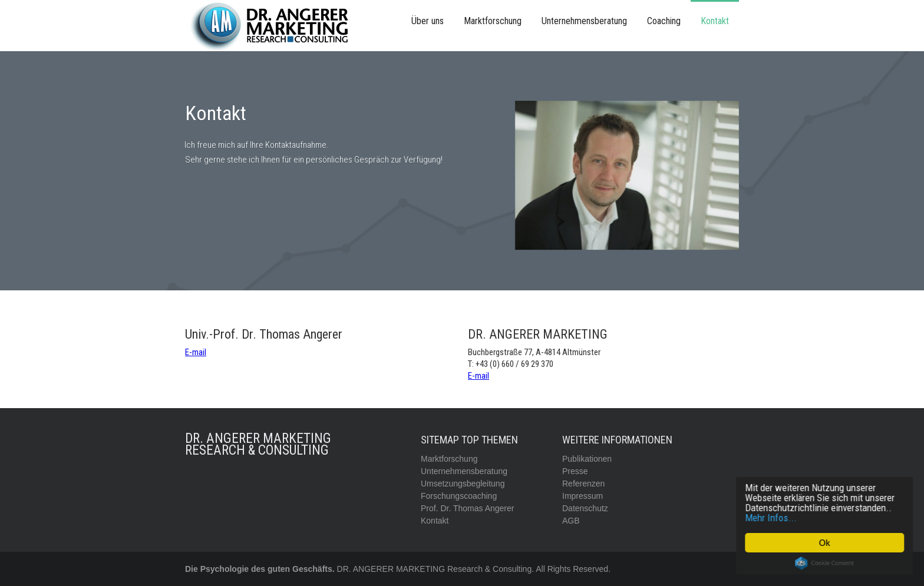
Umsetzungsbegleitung (463, 484)
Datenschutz (585, 508)
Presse (575, 471)
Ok (825, 543)
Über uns (428, 21)
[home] (273, 26)
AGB (571, 521)
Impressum (583, 496)
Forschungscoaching (459, 496)
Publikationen (587, 459)
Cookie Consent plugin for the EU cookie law (826, 563)
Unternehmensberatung (584, 21)
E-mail (196, 352)
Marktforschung (493, 21)
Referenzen (583, 484)
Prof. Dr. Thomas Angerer (467, 508)
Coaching (664, 21)
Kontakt (715, 21)
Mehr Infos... (772, 518)
